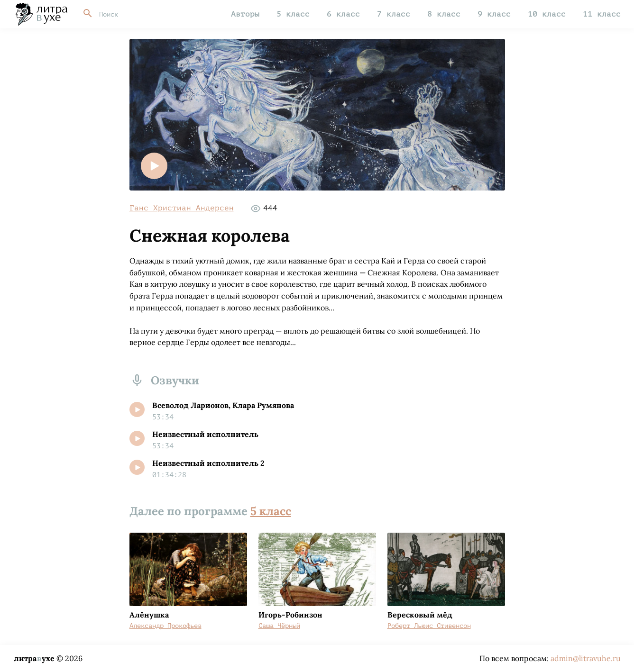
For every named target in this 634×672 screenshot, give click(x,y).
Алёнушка (149, 615)
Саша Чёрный (279, 626)
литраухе (34, 658)
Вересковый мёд (420, 615)
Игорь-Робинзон (290, 615)
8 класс (444, 14)
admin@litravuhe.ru (586, 658)
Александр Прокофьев (165, 626)
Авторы (245, 14)
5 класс (293, 14)
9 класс (494, 14)
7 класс (394, 14)
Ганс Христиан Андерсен (182, 208)
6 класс (343, 14)
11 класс (602, 14)
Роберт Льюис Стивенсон (429, 626)
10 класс (547, 14)
